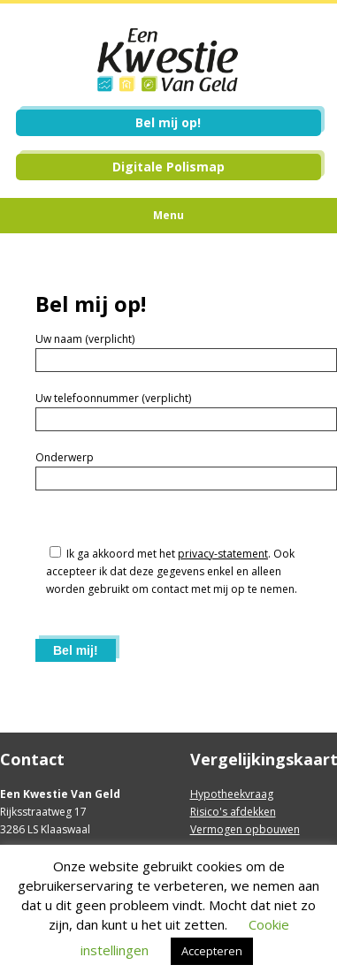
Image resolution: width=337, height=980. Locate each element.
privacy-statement (223, 554)
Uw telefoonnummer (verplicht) (113, 398)
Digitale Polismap (168, 167)
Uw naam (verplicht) (85, 339)
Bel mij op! (168, 122)
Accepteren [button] (212, 951)
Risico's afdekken (233, 812)
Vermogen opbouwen (245, 829)
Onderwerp (65, 457)
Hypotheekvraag (232, 794)
